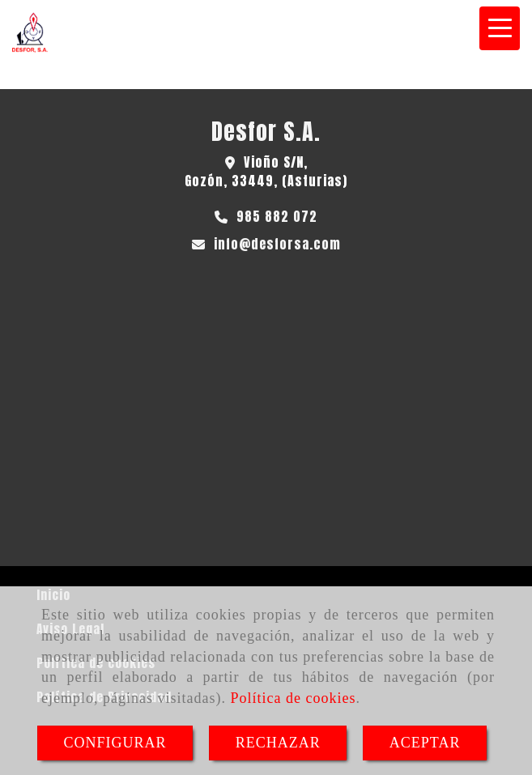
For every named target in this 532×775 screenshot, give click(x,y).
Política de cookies (293, 698)
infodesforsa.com (277, 244)
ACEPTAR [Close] (425, 743)
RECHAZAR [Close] (278, 743)
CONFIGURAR (115, 743)
